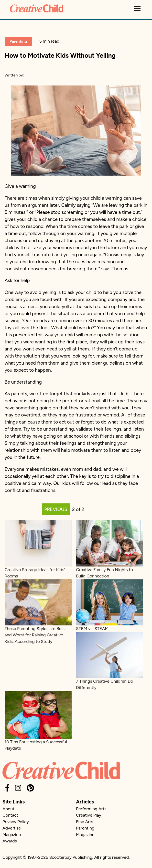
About (8, 809)
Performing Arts (91, 809)
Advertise (12, 828)
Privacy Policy (16, 822)
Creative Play (89, 815)
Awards (10, 841)
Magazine (12, 835)
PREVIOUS (56, 509)
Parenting (18, 41)
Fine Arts (85, 822)
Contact (10, 815)
